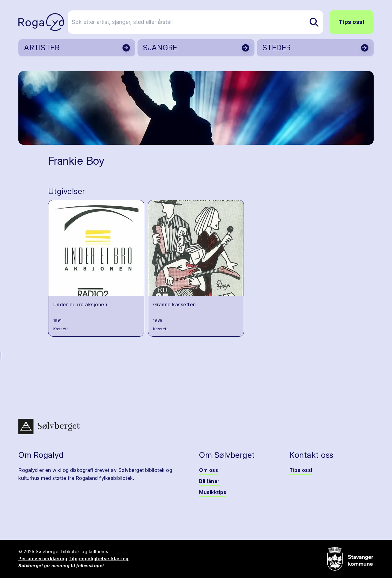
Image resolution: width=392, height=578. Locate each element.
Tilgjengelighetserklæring (99, 559)
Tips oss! (352, 22)
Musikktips (213, 492)
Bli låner (209, 481)
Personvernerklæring (43, 559)
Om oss (209, 470)
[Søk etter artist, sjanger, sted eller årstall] (199, 22)
